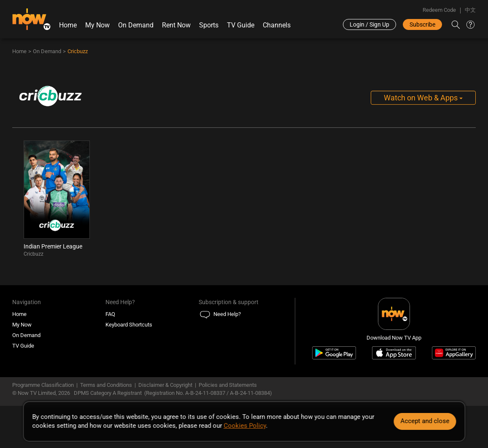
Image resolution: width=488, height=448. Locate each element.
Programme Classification (43, 385)
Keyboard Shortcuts (129, 325)
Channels (277, 25)
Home (68, 25)
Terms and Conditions (106, 385)
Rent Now (176, 25)
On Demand (136, 25)
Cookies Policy (245, 426)
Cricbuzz (78, 51)
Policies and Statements (228, 385)
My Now (97, 25)
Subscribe (422, 24)
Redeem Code (439, 10)
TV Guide (241, 25)
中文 (470, 10)
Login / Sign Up (369, 24)
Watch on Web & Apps (423, 98)
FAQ (110, 314)
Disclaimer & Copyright (165, 385)
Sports (209, 25)
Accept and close (425, 421)
